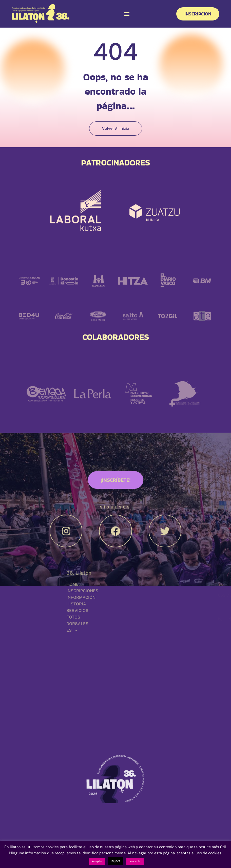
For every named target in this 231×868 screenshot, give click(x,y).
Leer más (135, 861)
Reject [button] (115, 861)
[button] (127, 14)
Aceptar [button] (97, 861)
